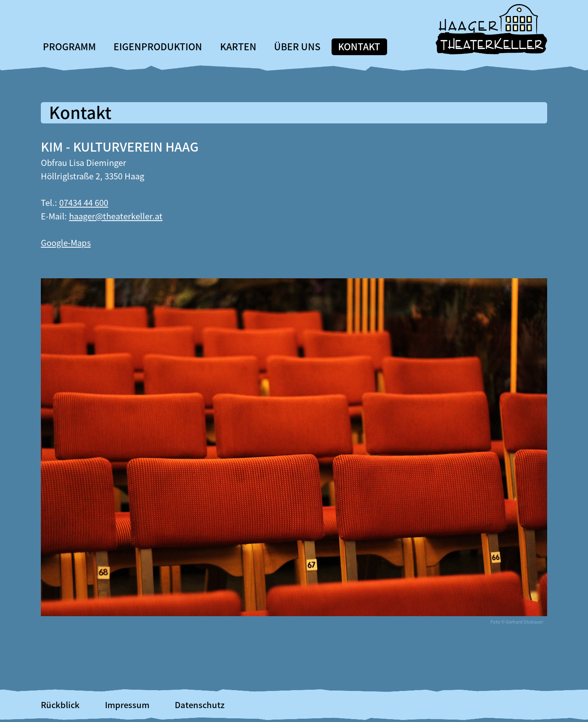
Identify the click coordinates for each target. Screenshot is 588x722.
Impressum (127, 705)
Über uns (297, 46)
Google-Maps (66, 243)
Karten (238, 46)
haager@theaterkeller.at (116, 216)
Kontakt (359, 46)
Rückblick (60, 705)
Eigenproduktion (158, 46)
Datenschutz (200, 705)
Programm (69, 46)
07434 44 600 (84, 202)
